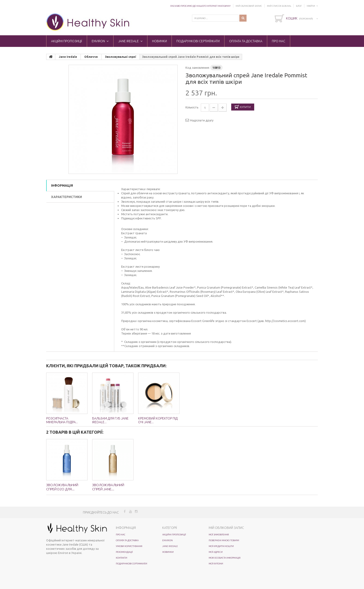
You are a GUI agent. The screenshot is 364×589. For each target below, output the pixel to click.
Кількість (192, 107)
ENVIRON (98, 41)
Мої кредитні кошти (221, 546)
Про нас (279, 41)
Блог (299, 6)
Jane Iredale (128, 41)
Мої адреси (216, 552)
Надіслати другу (202, 120)
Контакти (122, 558)
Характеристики (67, 197)
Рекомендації (124, 552)
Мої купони (216, 564)
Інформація (62, 185)
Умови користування (129, 546)
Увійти (311, 6)
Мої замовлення (219, 535)
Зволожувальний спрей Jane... (108, 487)
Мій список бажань (279, 6)
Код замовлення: (198, 68)
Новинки (159, 41)
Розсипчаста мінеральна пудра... (62, 420)
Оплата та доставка (246, 41)
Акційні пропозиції (67, 41)
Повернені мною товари (224, 540)
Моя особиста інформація (225, 558)
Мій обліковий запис (249, 6)
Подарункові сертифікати (198, 41)
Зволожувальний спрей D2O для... (62, 487)
